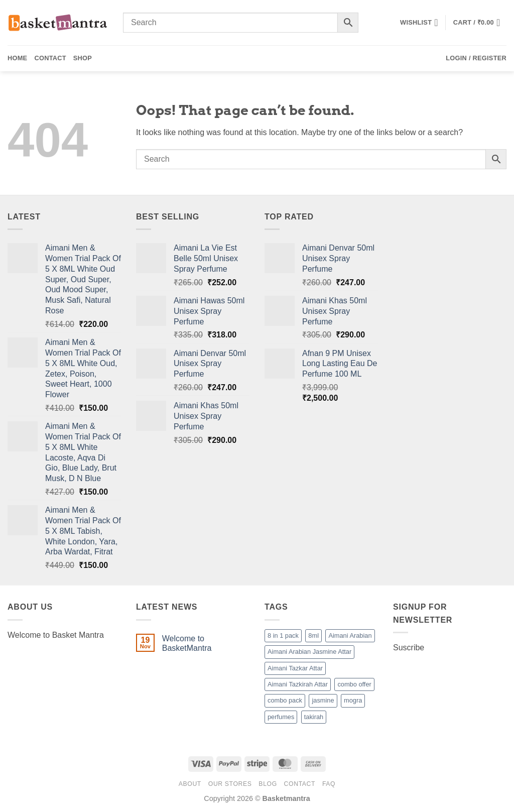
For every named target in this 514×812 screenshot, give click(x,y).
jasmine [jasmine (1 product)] (323, 700)
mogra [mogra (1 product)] (353, 700)
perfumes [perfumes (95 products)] (281, 717)
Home (17, 58)
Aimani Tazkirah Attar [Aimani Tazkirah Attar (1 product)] (298, 684)
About (190, 784)
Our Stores (230, 784)
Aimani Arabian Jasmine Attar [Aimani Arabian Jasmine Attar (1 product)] (309, 652)
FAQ (329, 784)
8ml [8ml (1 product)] (313, 635)
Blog (268, 784)
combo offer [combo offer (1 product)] (354, 684)
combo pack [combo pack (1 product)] (285, 700)
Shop (83, 58)
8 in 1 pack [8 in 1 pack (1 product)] (283, 635)
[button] (480, 23)
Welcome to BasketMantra (187, 643)
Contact (50, 58)
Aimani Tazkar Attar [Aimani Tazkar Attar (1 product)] (295, 668)
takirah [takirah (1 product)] (314, 717)
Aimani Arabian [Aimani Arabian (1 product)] (350, 635)
